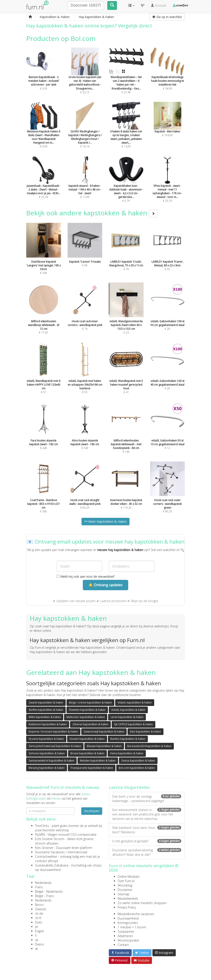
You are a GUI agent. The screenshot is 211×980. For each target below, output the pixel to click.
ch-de (39, 913)
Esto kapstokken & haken (145, 732)
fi (36, 935)
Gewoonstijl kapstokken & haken (104, 732)
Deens (40, 944)
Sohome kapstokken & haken (47, 753)
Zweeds (41, 909)
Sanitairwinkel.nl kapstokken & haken (51, 761)
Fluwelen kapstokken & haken (87, 710)
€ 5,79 (126, 185)
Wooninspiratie (128, 940)
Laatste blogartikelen (129, 787)
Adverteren (125, 936)
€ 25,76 (168, 185)
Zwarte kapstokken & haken (46, 702)
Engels (40, 931)
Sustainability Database (52, 865)
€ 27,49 (126, 77)
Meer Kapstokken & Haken (105, 521)
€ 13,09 (126, 131)
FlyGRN (40, 834)
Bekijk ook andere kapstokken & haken (92, 213)
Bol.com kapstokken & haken (137, 768)
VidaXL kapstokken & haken (135, 702)
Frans (39, 887)
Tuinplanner (126, 931)
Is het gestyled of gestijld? (147, 841)
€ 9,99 (44, 131)
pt (37, 927)
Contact (123, 945)
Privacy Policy (127, 907)
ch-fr (38, 918)
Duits (39, 922)
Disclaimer (125, 890)
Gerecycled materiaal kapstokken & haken (55, 746)
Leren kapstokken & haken (127, 717)
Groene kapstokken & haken (46, 739)
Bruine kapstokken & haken (87, 753)
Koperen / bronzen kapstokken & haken (53, 732)
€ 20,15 (85, 77)
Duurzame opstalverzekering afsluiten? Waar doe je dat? (147, 852)
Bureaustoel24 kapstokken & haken (149, 746)
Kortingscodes (128, 923)
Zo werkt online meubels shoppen (142, 903)
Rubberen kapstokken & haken (48, 724)
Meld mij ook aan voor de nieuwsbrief (85, 576)
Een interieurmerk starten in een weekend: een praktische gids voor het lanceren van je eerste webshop (147, 814)
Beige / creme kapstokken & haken (90, 702)
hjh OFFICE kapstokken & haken (133, 724)
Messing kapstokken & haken (47, 768)
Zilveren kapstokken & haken (90, 724)
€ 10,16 (85, 131)
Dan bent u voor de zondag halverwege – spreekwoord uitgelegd (147, 799)
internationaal (77, 852)
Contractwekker (46, 856)
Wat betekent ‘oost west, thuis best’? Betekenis (147, 830)
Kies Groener (44, 848)
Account (159, 5)
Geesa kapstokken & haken (138, 761)
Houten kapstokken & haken (87, 739)
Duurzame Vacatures (50, 852)
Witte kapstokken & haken (45, 717)
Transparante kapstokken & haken (92, 768)
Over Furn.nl (126, 881)
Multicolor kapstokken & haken (86, 717)
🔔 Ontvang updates (105, 585)
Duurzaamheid (128, 918)
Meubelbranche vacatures (136, 914)
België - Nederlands (49, 891)
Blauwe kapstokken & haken (104, 746)
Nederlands (43, 883)
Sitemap (124, 894)
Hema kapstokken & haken (127, 753)
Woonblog (125, 885)
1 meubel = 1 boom (132, 927)
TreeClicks (42, 826)
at (36, 949)
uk (37, 940)
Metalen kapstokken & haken (98, 761)
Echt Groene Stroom (50, 839)
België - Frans (44, 896)
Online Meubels (129, 877)
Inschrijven (92, 811)
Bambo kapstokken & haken (128, 739)
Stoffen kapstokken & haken (46, 710)
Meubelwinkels (128, 898)
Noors (39, 905)
